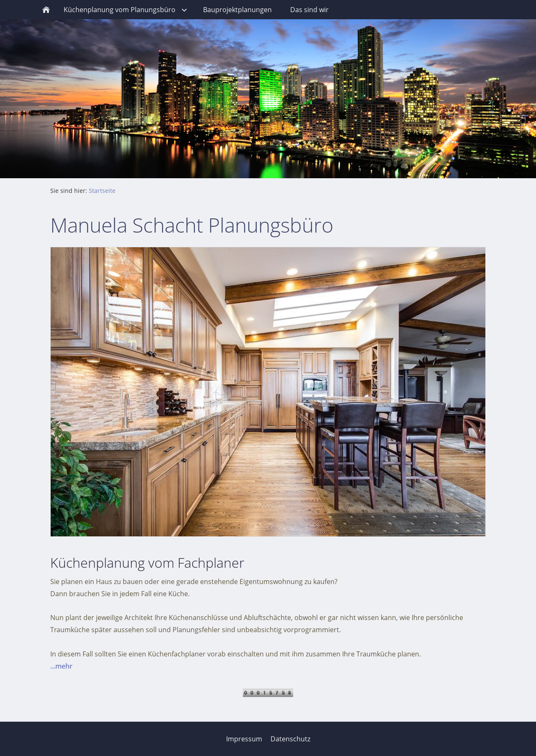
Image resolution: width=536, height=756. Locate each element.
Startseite (102, 191)
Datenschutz (290, 739)
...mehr (61, 666)
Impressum (244, 739)
